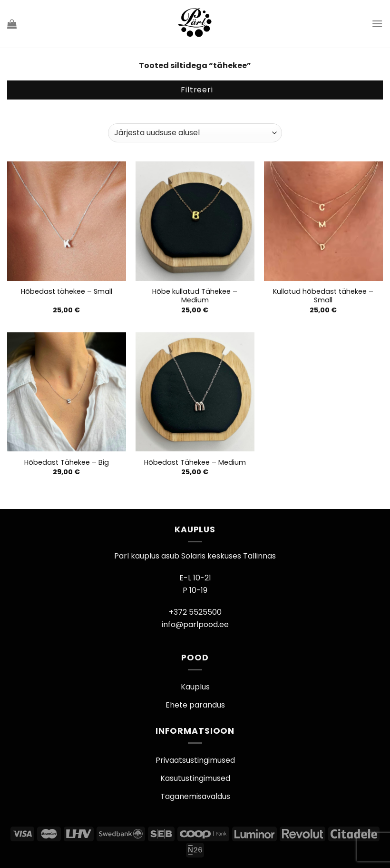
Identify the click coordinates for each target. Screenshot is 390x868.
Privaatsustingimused (195, 760)
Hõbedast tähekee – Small (67, 292)
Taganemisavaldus (195, 796)
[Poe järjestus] (195, 133)
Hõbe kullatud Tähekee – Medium (195, 296)
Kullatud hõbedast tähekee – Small (323, 296)
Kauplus (195, 687)
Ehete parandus (195, 705)
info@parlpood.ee (195, 624)
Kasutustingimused (195, 778)
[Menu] (377, 24)
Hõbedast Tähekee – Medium (195, 463)
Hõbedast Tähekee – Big (67, 463)
